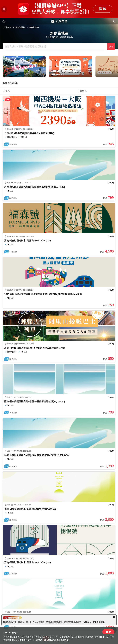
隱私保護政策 (63, 640)
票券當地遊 (20, 27)
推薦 (8, 100)
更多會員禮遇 (99, 622)
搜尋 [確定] (111, 47)
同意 (108, 632)
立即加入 (87, 622)
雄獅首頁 (8, 27)
